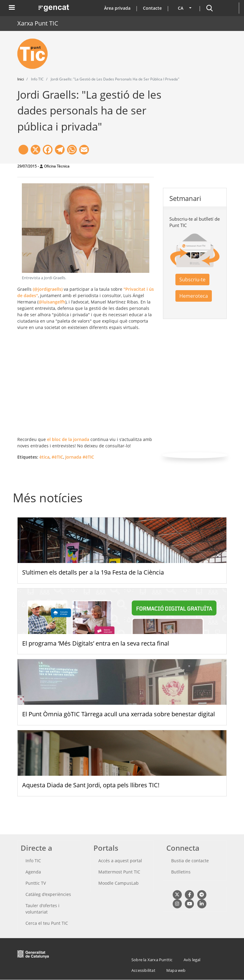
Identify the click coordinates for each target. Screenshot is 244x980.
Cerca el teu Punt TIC (47, 923)
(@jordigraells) (48, 289)
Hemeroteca (194, 296)
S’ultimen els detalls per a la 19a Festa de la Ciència (93, 572)
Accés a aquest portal (120, 861)
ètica (44, 457)
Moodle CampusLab (119, 883)
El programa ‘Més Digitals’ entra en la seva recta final (96, 643)
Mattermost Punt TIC (119, 872)
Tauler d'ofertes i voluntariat (42, 909)
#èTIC (57, 457)
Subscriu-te (192, 280)
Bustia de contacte (190, 861)
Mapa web (176, 970)
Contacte (152, 8)
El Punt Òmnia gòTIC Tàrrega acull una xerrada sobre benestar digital (119, 714)
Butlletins (181, 872)
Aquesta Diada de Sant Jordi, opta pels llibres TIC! (91, 785)
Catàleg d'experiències (48, 894)
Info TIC (33, 861)
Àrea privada (117, 8)
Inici (21, 79)
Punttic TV (36, 883)
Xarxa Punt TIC (38, 23)
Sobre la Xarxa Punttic (152, 960)
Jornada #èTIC (80, 457)
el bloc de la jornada (68, 439)
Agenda (33, 872)
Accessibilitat (143, 970)
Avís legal (192, 960)
